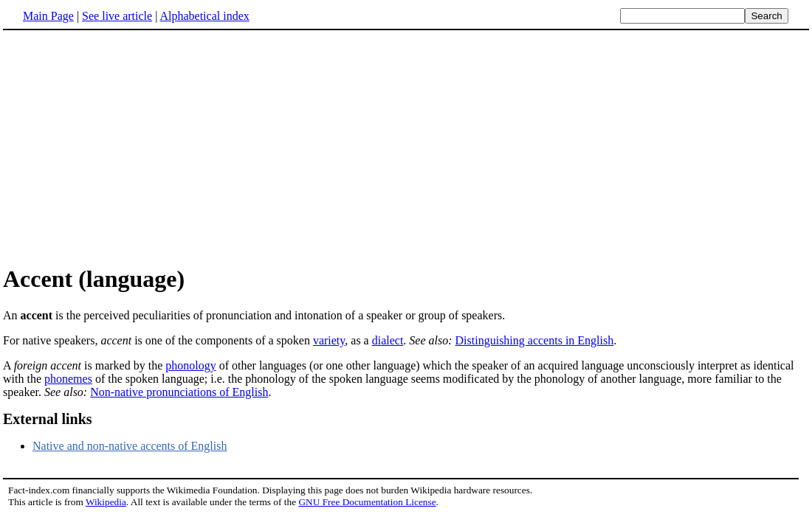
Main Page (48, 16)
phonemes (68, 379)
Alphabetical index (204, 16)
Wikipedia (106, 502)
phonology (190, 365)
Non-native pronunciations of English (179, 392)
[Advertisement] (127, 147)
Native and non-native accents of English (130, 446)
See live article (117, 16)
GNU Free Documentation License (367, 502)
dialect (388, 340)
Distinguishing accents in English (535, 340)
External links (48, 419)
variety (329, 340)
